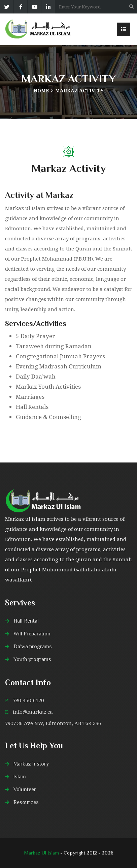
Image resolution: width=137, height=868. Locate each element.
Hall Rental (26, 621)
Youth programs (32, 659)
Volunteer (25, 789)
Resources (26, 802)
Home (41, 91)
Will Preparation (32, 634)
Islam (20, 777)
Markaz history (31, 764)
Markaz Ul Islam (42, 853)
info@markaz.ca (33, 712)
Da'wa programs (33, 647)
